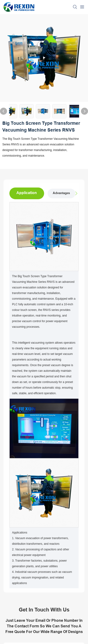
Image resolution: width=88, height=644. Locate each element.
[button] (75, 193)
